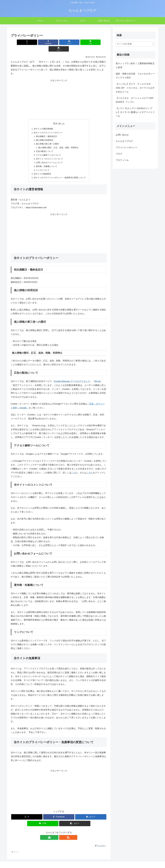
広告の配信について (45, 146)
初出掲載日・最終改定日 (47, 130)
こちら (75, 468)
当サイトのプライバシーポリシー (48, 126)
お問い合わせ (122, 135)
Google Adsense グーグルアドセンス (72, 377)
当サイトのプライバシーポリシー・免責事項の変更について (60, 173)
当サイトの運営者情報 (43, 122)
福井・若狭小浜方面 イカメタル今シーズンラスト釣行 (135, 76)
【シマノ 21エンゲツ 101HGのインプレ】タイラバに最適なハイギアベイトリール (135, 112)
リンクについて (43, 165)
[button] (91, 42)
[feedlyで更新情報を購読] (56, 833)
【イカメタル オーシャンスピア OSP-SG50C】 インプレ (135, 100)
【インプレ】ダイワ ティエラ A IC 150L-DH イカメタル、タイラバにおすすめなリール (135, 88)
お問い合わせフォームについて (50, 158)
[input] (135, 44)
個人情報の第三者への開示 (48, 138)
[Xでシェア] (26, 42)
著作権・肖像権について (47, 161)
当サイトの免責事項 (42, 169)
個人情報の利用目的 (45, 134)
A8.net (97, 377)
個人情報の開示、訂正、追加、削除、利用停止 (59, 142)
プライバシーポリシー (127, 147)
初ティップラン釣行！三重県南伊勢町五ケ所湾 (135, 65)
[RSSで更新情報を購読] (62, 833)
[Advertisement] (59, 93)
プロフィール (122, 160)
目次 (55, 117)
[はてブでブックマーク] (59, 42)
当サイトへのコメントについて (50, 154)
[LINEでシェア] (75, 42)
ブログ (119, 154)
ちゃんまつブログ (124, 141)
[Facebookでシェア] (43, 42)
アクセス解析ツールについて (49, 150)
